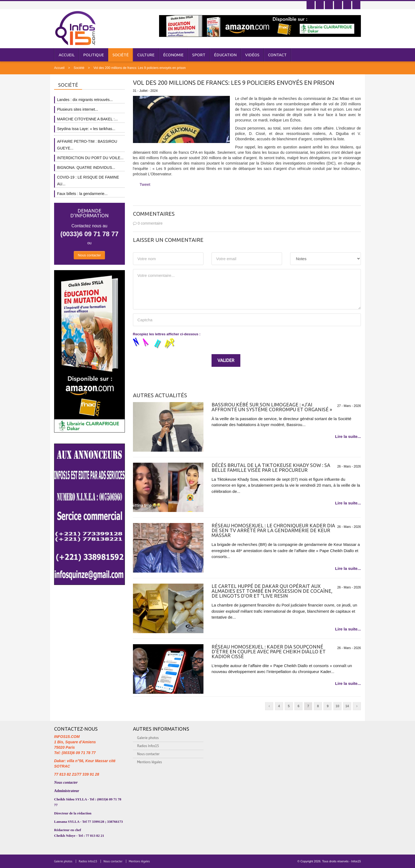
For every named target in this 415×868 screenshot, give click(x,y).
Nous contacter (89, 255)
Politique (94, 55)
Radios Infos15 (148, 746)
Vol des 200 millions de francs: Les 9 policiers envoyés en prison (140, 68)
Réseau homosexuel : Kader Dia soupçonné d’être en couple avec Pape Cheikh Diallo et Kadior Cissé (269, 651)
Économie (173, 55)
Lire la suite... (348, 436)
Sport (199, 55)
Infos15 (356, 861)
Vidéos (252, 55)
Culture (146, 55)
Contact (277, 55)
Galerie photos (148, 738)
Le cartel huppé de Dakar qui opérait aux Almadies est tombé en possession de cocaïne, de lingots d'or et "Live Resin (272, 591)
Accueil (67, 55)
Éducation (225, 55)
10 (337, 706)
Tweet (145, 184)
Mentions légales (150, 762)
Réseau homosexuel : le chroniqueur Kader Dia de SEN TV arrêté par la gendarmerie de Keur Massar (273, 530)
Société (121, 55)
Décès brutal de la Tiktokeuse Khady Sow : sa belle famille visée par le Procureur (271, 468)
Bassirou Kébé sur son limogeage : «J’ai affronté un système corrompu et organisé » (272, 407)
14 (347, 706)
